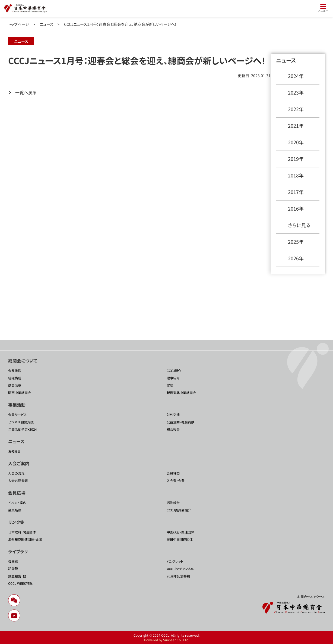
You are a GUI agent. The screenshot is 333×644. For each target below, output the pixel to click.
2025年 (296, 242)
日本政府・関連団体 (22, 532)
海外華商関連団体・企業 (25, 539)
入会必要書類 (18, 481)
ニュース (47, 24)
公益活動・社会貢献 (180, 422)
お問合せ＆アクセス (311, 597)
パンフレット (175, 561)
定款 (170, 385)
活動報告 (173, 503)
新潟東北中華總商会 (181, 393)
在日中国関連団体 (180, 539)
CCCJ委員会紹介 (179, 510)
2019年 (296, 159)
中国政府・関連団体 (180, 532)
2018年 (296, 175)
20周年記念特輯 (178, 576)
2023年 (296, 92)
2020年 (296, 142)
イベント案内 (17, 503)
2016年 (296, 208)
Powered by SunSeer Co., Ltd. (167, 640)
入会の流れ (16, 473)
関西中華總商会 (20, 393)
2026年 (296, 258)
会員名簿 (15, 510)
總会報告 (173, 429)
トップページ (19, 24)
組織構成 (15, 378)
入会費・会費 (176, 481)
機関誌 (13, 561)
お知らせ (14, 451)
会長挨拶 (15, 371)
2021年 (296, 126)
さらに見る (299, 225)
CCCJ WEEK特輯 (20, 583)
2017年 (296, 192)
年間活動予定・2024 (23, 429)
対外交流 (173, 415)
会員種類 (173, 473)
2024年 (296, 76)
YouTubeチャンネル (180, 569)
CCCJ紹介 (174, 371)
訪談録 (13, 569)
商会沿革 (15, 385)
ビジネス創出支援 (21, 422)
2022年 (296, 109)
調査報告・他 (17, 576)
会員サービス (18, 415)
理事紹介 (173, 378)
